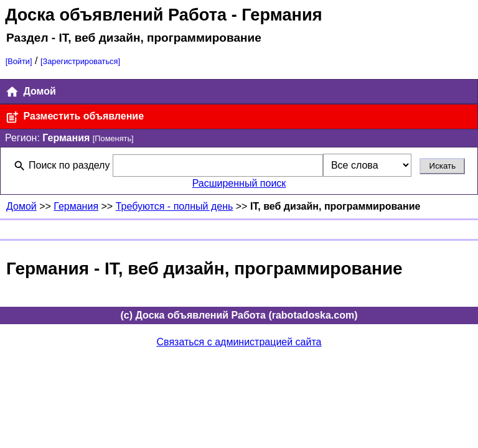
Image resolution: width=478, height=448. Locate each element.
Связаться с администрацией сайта (239, 342)
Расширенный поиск (239, 183)
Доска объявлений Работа (116, 15)
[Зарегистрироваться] (80, 61)
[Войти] (19, 61)
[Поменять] (113, 138)
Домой (30, 92)
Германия (76, 206)
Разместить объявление (74, 117)
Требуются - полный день (175, 206)
